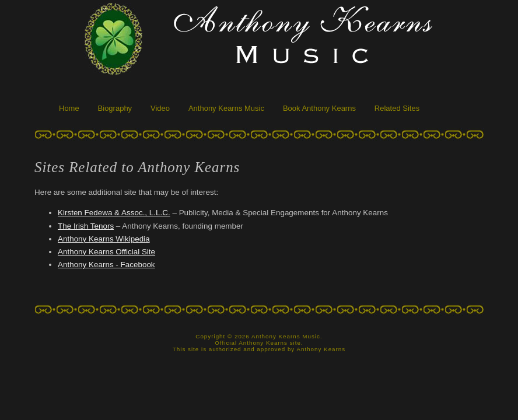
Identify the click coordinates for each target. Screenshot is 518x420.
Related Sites (397, 108)
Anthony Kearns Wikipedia (104, 239)
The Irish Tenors (86, 226)
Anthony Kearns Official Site (106, 252)
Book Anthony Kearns (319, 108)
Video (160, 108)
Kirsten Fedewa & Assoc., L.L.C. (114, 213)
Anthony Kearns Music (226, 108)
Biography (115, 108)
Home (69, 108)
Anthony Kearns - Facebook (106, 265)
